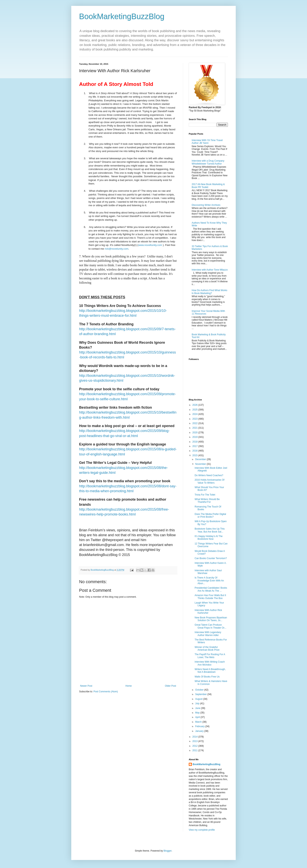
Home (129, 686)
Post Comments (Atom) (106, 692)
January (200, 731)
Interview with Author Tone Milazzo (210, 270)
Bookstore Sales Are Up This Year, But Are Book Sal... (210, 530)
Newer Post (86, 686)
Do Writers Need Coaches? (209, 475)
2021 (195, 428)
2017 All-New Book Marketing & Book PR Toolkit (208, 186)
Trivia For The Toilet (205, 495)
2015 (195, 455)
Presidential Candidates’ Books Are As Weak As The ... (211, 589)
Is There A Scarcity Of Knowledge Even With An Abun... (209, 581)
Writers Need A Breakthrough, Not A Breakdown (210, 671)
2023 (195, 419)
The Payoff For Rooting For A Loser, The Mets (210, 656)
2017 (195, 446)
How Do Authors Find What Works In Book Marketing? (209, 292)
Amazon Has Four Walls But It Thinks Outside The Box (210, 597)
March (199, 722)
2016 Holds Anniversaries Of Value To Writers (209, 481)
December (201, 459)
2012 (195, 746)
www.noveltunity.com (150, 245)
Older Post (170, 686)
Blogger (167, 851)
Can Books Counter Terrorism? (211, 558)
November (201, 464)
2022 (195, 423)
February (200, 726)
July (198, 703)
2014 (195, 737)
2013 (195, 741)
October (200, 690)
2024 (195, 414)
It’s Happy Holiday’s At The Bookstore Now (209, 538)
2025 (195, 410)
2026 (195, 405)
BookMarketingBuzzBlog (122, 16)
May (198, 713)
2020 (195, 433)
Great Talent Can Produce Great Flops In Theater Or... (210, 626)
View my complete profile (202, 830)
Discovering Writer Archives (206, 205)
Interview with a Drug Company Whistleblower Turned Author (208, 162)
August (199, 699)
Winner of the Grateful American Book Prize (207, 649)
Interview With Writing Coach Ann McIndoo (210, 663)
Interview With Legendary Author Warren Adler (208, 634)
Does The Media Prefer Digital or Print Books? (210, 515)
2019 (195, 437)
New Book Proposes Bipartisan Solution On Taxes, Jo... (211, 619)
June (198, 708)
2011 (195, 750)
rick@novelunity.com (117, 249)
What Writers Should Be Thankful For (207, 501)
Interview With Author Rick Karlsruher (208, 612)
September (201, 694)
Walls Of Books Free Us (207, 677)
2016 (195, 451)
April (198, 717)
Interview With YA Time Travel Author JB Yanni (207, 142)
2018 (195, 442)
